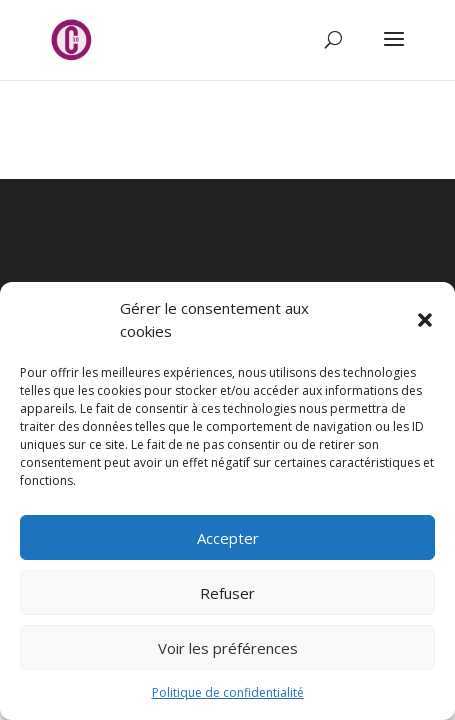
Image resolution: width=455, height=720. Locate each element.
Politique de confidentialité (228, 692)
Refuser (227, 593)
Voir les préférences (228, 648)
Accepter (228, 538)
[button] (425, 320)
